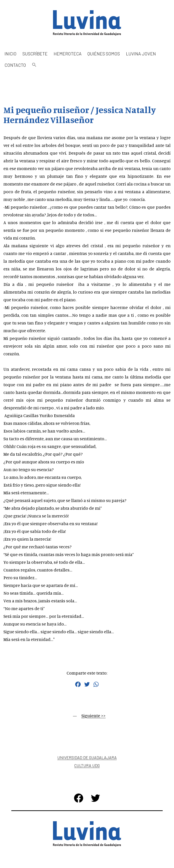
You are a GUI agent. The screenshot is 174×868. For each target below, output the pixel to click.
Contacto (15, 65)
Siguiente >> (93, 716)
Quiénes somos (104, 54)
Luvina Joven (141, 54)
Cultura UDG (87, 765)
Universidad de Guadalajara (87, 757)
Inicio (11, 54)
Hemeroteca (68, 54)
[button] (34, 65)
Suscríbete (35, 54)
